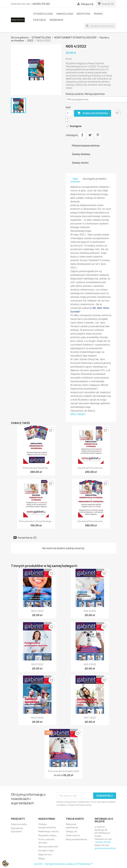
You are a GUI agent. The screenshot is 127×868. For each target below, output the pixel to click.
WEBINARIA (56, 20)
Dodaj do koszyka (93, 113)
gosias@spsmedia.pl (105, 848)
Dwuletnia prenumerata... (91, 468)
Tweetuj (90, 135)
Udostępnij (82, 135)
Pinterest (98, 135)
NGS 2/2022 (90, 664)
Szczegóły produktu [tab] (95, 179)
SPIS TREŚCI (78, 414)
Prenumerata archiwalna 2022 (63, 771)
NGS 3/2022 (37, 664)
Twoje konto (75, 819)
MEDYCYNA (83, 14)
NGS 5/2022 (90, 611)
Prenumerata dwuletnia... (36, 468)
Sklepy (42, 858)
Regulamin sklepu (47, 835)
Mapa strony (45, 854)
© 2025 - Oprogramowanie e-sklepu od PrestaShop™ (64, 864)
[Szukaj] (100, 26)
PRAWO (98, 14)
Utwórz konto (73, 835)
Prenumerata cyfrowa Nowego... (36, 521)
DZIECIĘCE (40, 20)
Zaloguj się (71, 831)
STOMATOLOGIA (43, 14)
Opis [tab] (75, 179)
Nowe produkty (19, 824)
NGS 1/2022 (90, 718)
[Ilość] (69, 113)
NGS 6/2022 (37, 718)
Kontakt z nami (46, 850)
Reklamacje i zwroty (49, 831)
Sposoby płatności (48, 847)
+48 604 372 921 (41, 4)
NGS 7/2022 (37, 611)
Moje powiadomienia (76, 839)
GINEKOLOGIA (65, 14)
